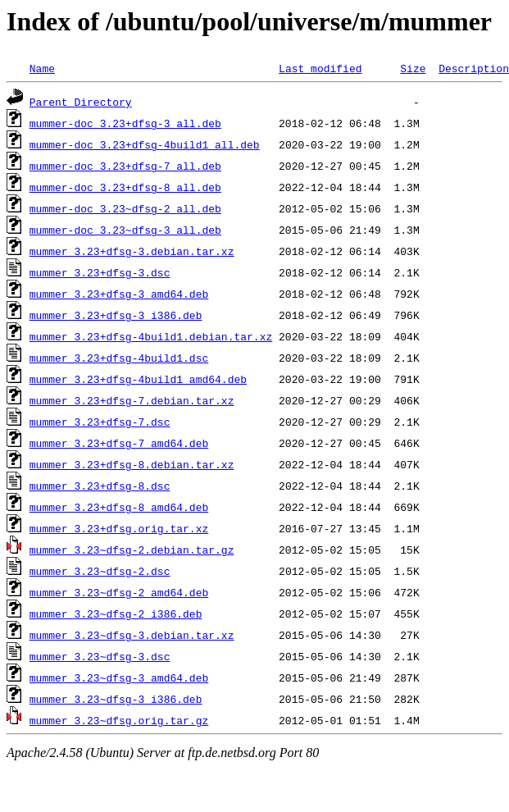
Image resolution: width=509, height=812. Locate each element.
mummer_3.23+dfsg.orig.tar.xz (119, 528)
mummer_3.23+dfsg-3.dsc (100, 272)
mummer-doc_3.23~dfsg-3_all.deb (125, 230)
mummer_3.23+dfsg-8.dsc (100, 486)
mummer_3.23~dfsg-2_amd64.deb (119, 592)
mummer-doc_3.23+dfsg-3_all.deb (125, 123)
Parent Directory (81, 102)
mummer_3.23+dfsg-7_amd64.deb (119, 443)
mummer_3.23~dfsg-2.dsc (100, 571)
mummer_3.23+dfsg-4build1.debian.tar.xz (151, 336)
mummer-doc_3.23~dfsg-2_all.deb (125, 208)
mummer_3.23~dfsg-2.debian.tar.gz (132, 550)
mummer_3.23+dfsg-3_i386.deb (116, 315)
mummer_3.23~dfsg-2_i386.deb (116, 614)
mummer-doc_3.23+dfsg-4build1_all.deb (145, 144)
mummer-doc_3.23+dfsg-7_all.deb (125, 166)
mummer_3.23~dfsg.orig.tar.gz (119, 720)
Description (474, 68)
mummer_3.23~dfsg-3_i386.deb (116, 699)
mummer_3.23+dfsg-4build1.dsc (119, 358)
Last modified (320, 68)
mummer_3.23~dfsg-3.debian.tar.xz (132, 635)
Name (42, 68)
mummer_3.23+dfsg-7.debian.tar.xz (132, 400)
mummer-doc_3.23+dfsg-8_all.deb (125, 187)
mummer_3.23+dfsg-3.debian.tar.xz (132, 251)
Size (413, 68)
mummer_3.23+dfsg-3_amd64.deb (119, 294)
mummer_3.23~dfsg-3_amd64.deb (119, 677)
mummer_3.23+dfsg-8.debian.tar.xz (132, 464)
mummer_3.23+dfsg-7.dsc (100, 422)
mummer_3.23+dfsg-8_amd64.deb (119, 507)
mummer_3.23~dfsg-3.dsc (100, 656)
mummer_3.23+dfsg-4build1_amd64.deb (138, 379)
